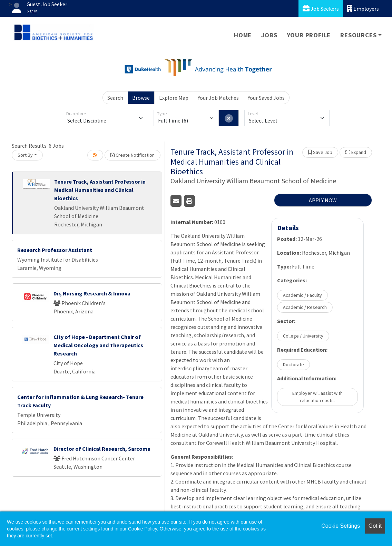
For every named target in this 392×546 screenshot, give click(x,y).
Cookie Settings (341, 526)
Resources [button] (358, 35)
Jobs (269, 35)
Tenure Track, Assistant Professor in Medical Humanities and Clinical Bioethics (100, 190)
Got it (375, 526)
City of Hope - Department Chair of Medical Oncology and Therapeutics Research (98, 345)
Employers (363, 8)
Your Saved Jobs (266, 98)
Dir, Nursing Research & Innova (92, 293)
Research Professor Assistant (55, 250)
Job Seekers (321, 8)
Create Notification (133, 155)
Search (115, 98)
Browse (141, 98)
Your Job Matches (218, 98)
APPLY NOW (323, 200)
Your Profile (309, 35)
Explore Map (174, 98)
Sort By (25, 155)
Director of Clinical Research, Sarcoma (102, 449)
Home (243, 35)
